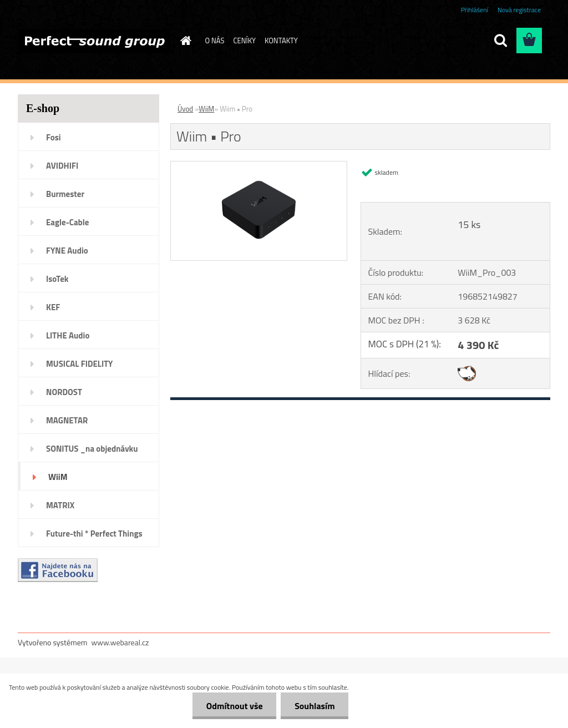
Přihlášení (475, 10)
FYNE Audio (67, 251)
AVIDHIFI (62, 166)
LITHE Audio (68, 335)
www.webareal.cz (120, 642)
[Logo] (94, 41)
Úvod (185, 109)
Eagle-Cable (67, 222)
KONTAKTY (281, 41)
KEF (53, 307)
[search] (500, 41)
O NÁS (215, 41)
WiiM (58, 477)
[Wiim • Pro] (259, 166)
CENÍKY (244, 41)
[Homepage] (184, 41)
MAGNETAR (67, 420)
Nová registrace (519, 10)
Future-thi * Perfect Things (94, 534)
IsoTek (57, 279)
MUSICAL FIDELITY (79, 364)
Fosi (54, 137)
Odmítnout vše (234, 706)
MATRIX (60, 505)
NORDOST (64, 392)
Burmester (65, 194)
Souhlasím (315, 706)
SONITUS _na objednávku (92, 449)
